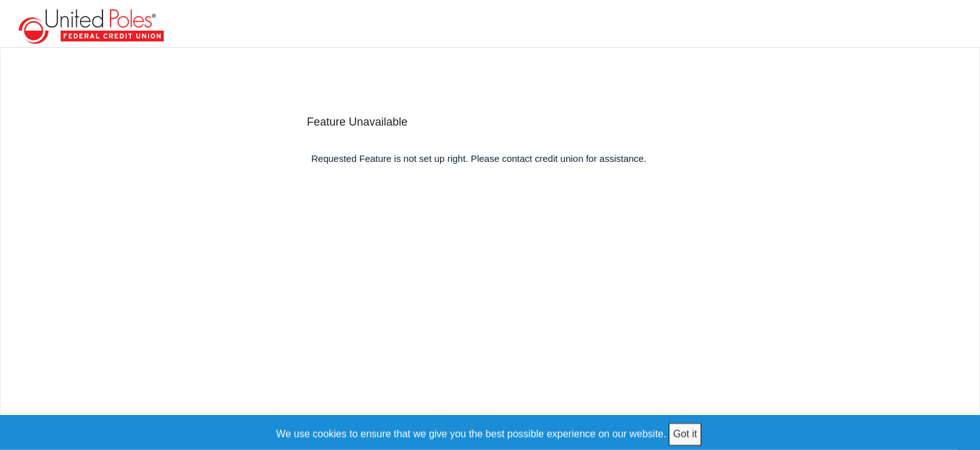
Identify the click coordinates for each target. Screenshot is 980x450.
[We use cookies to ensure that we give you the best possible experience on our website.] (490, 432)
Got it (685, 433)
